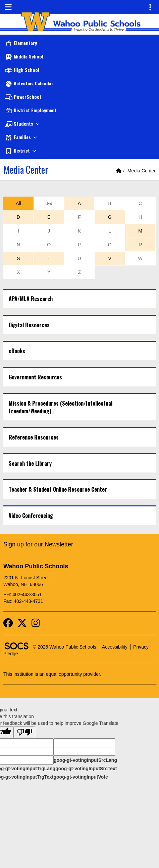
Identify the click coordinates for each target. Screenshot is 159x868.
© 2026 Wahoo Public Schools (65, 647)
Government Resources (35, 377)
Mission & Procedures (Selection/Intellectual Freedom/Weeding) (61, 407)
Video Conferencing (31, 515)
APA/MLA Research (31, 299)
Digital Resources (29, 325)
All (18, 203)
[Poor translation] (24, 732)
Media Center (142, 171)
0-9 (49, 203)
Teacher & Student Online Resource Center (58, 489)
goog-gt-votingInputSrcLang (85, 760)
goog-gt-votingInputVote (81, 777)
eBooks (17, 351)
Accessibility (115, 647)
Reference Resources (34, 437)
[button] (79, 124)
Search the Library (30, 463)
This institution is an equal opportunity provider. (52, 674)
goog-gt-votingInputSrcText (86, 769)
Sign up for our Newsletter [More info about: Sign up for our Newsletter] (38, 544)
